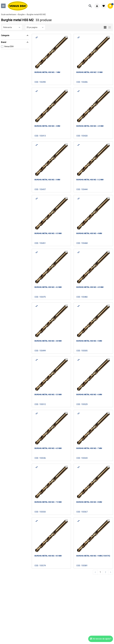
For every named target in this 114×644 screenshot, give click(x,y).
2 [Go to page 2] (106, 572)
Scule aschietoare (9, 14)
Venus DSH (9, 46)
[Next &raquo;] (111, 572)
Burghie (21, 14)
